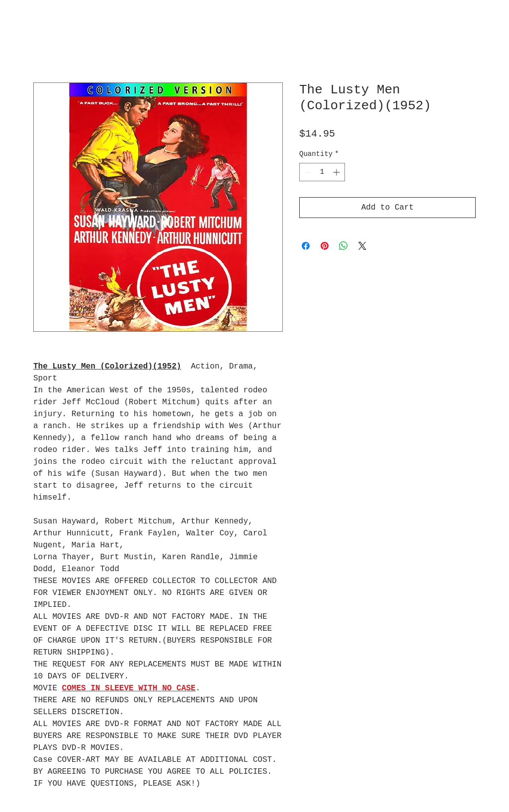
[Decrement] (307, 172)
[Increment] (337, 172)
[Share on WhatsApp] (343, 246)
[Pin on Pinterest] (325, 246)
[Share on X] (362, 246)
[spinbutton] (322, 172)
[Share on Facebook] (306, 246)
